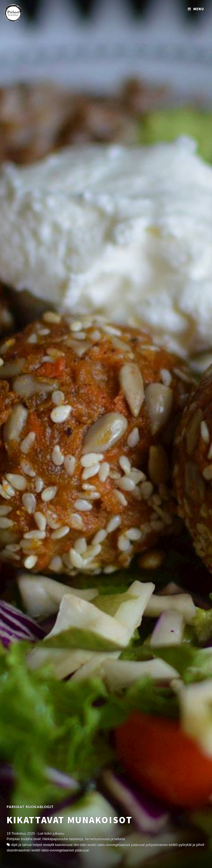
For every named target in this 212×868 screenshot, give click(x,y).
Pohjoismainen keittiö (161, 845)
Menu (199, 9)
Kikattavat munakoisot (69, 820)
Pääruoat (138, 845)
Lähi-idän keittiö (85, 845)
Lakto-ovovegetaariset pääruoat (65, 850)
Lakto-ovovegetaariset (114, 845)
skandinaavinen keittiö (24, 850)
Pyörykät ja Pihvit (191, 845)
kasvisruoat (64, 845)
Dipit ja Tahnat (21, 845)
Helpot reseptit (43, 845)
